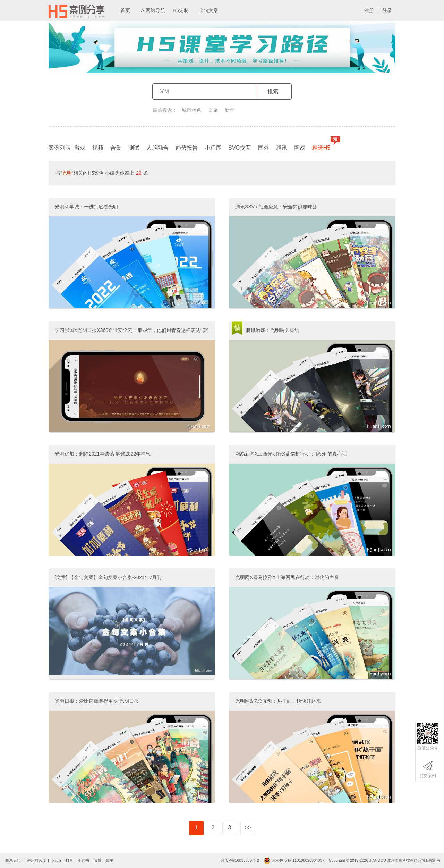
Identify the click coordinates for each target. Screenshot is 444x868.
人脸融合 (157, 148)
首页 (125, 10)
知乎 (110, 860)
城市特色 (191, 110)
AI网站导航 (153, 10)
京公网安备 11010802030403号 (295, 860)
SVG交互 (240, 148)
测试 (134, 148)
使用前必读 (37, 860)
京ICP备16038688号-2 (240, 860)
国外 (264, 148)
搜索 (273, 91)
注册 (369, 10)
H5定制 (181, 10)
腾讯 (282, 148)
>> (248, 828)
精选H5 (323, 146)
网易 (300, 148)
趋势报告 (187, 148)
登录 (387, 10)
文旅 (213, 110)
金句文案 (208, 10)
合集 (116, 148)
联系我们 (13, 860)
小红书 (83, 860)
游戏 (80, 148)
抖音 (69, 860)
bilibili (56, 860)
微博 (97, 860)
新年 (230, 110)
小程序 (213, 148)
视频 (98, 148)
